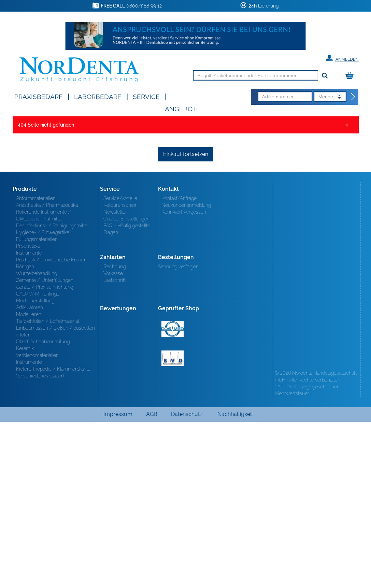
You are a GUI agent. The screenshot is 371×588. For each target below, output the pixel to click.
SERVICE (146, 96)
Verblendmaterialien (37, 521)
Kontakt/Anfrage (179, 364)
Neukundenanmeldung (186, 371)
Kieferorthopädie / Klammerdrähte (53, 535)
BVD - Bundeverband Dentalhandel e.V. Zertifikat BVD (173, 525)
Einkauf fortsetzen (186, 320)
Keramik (25, 515)
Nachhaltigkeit (235, 580)
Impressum (118, 580)
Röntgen (25, 433)
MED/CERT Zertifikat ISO (173, 495)
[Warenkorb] (351, 76)
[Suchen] (325, 76)
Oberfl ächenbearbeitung (43, 508)
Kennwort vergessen (184, 378)
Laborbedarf (98, 96)
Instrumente (29, 419)
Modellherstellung (35, 467)
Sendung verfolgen (178, 433)
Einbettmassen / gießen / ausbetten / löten (55, 498)
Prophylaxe (28, 412)
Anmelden (342, 58)
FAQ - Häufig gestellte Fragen (127, 395)
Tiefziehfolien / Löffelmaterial (47, 487)
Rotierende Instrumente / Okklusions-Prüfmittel (44, 382)
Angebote (183, 108)
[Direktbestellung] (353, 97)
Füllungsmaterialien (37, 405)
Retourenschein (120, 371)
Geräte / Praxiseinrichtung (45, 453)
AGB (152, 580)
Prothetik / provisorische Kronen (51, 426)
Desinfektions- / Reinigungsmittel (52, 392)
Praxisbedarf (38, 96)
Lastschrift (115, 446)
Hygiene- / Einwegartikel (43, 399)
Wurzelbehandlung (37, 440)
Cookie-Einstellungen (126, 385)
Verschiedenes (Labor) (40, 542)
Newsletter (115, 378)
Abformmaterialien (36, 364)
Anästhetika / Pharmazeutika (47, 371)
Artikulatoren (30, 474)
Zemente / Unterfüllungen (45, 446)
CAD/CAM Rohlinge (38, 460)
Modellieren (29, 481)
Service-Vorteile (120, 364)
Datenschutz (187, 580)
